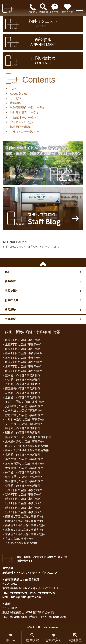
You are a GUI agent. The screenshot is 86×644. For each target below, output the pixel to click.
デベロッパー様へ (22, 122)
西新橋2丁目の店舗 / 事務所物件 (25, 521)
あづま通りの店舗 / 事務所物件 (24, 459)
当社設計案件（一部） (25, 113)
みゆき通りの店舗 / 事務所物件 (24, 411)
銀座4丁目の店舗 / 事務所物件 (24, 353)
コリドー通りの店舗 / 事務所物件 (25, 420)
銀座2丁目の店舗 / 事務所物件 (24, 345)
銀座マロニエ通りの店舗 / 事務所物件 (28, 437)
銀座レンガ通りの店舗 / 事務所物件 (27, 446)
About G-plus (19, 93)
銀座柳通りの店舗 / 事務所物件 (24, 481)
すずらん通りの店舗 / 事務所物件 (25, 402)
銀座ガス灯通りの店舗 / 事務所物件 (27, 450)
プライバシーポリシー (25, 132)
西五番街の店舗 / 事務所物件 (23, 388)
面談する (43, 42)
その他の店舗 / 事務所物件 (21, 543)
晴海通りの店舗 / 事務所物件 (23, 428)
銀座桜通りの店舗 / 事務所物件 (24, 477)
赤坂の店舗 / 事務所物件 (20, 539)
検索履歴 (10, 310)
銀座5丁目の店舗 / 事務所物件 (24, 358)
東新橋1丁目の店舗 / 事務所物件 (25, 530)
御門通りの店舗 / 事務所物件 (23, 472)
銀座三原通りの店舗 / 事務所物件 (25, 464)
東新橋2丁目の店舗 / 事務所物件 (25, 534)
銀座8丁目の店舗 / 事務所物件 (24, 371)
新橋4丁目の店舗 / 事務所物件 (24, 503)
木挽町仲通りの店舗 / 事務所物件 (25, 442)
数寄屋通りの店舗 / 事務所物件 (24, 415)
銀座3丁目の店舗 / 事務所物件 (24, 349)
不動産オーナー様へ (23, 117)
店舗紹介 (16, 103)
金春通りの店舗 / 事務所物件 (23, 397)
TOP (13, 89)
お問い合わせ (43, 60)
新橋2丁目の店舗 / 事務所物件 (24, 494)
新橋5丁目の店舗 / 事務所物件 (24, 508)
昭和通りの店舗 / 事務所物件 (23, 433)
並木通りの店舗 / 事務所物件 (23, 375)
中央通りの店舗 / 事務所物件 (23, 380)
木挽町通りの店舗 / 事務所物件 (24, 468)
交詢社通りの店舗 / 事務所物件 (24, 406)
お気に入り (11, 300)
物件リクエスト (43, 24)
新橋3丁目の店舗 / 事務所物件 (24, 499)
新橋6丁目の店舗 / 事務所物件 (24, 512)
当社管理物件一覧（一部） (28, 108)
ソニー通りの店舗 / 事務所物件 (24, 424)
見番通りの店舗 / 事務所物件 (23, 455)
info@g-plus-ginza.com (25, 597)
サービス (16, 98)
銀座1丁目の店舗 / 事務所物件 (24, 340)
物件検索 (10, 281)
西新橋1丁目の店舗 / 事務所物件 (25, 517)
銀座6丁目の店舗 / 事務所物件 (24, 362)
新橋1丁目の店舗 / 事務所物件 (24, 490)
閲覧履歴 (10, 319)
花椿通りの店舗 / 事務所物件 (23, 393)
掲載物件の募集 (20, 127)
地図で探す (11, 291)
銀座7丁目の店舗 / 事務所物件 (24, 367)
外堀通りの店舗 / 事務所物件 (23, 384)
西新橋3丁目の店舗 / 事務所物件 (25, 525)
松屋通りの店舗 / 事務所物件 (23, 486)
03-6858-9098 (19, 593)
